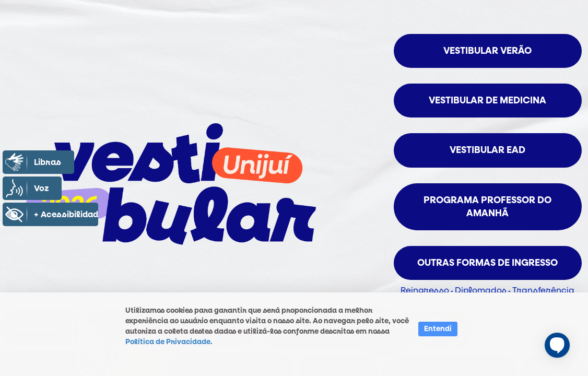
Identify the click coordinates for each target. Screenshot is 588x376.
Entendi (438, 329)
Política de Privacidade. (169, 342)
